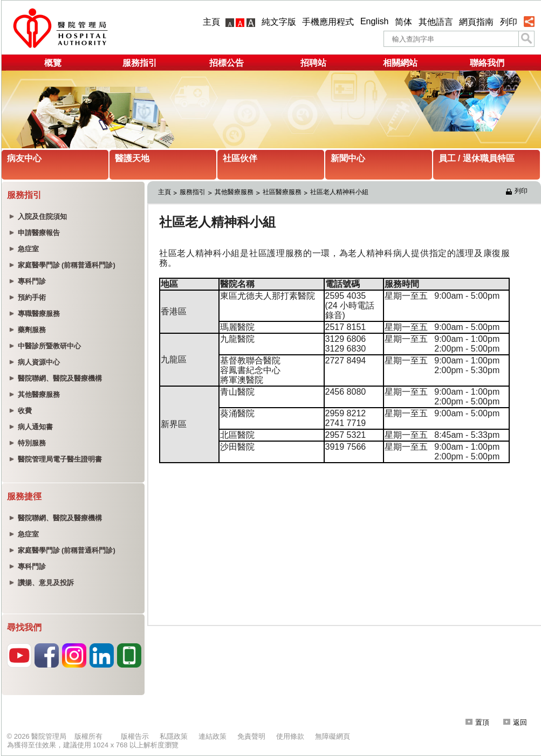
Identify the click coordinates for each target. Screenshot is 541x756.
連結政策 (213, 736)
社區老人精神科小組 (339, 192)
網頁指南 (476, 22)
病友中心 (24, 158)
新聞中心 (348, 158)
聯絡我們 (487, 63)
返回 (515, 722)
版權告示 (135, 736)
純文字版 (279, 22)
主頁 (211, 22)
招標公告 (227, 63)
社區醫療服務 (282, 192)
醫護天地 (132, 158)
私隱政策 (174, 736)
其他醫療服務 (234, 192)
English (374, 21)
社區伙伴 (240, 158)
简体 (403, 22)
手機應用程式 (328, 22)
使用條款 (290, 736)
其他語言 (436, 22)
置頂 (477, 722)
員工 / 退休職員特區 (477, 158)
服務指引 (140, 63)
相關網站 (400, 63)
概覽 (53, 63)
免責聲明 (251, 736)
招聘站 (313, 63)
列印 (509, 22)
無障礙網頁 (333, 736)
